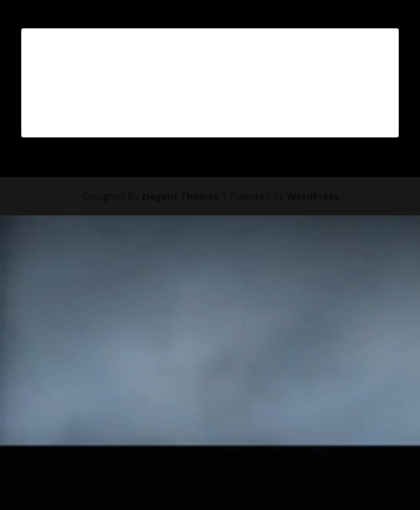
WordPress (313, 196)
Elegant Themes (180, 196)
